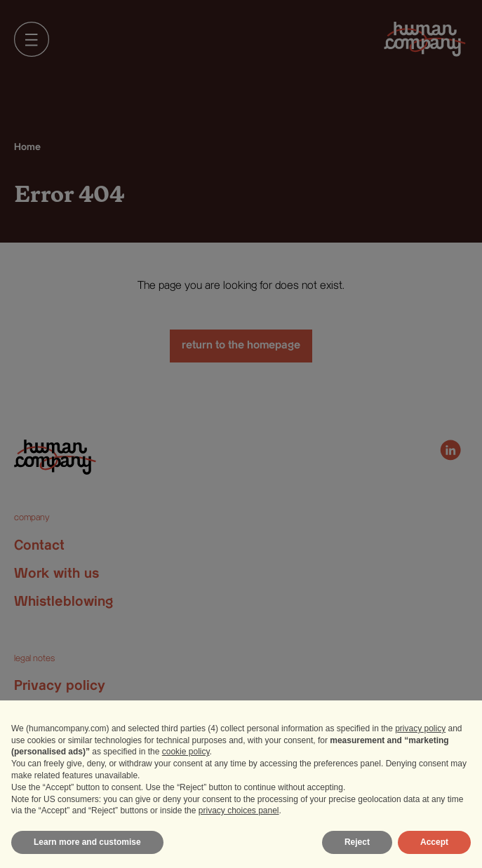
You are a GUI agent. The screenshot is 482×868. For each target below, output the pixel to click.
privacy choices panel (239, 811)
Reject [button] (357, 842)
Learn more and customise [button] (87, 842)
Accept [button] (434, 842)
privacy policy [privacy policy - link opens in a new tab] (420, 728)
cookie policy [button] (186, 752)
